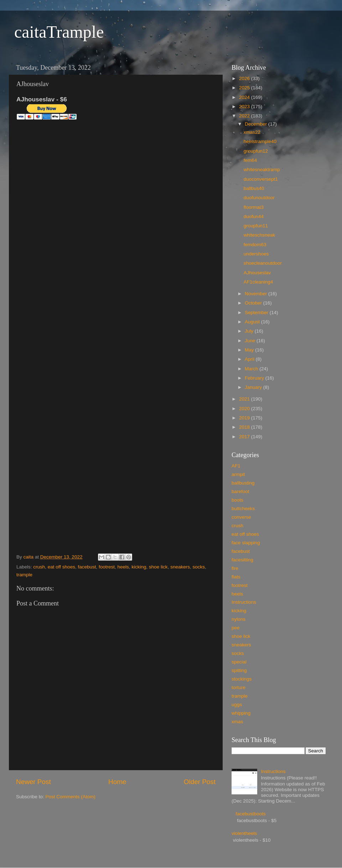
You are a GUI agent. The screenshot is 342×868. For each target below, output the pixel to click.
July (250, 331)
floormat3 (254, 207)
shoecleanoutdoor (263, 263)
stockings (242, 679)
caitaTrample (59, 32)
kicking (139, 567)
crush (39, 567)
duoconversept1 (261, 179)
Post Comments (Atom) (71, 797)
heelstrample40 (260, 141)
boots (237, 500)
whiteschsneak (260, 235)
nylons (239, 619)
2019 (245, 418)
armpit (238, 474)
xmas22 (252, 132)
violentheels (244, 833)
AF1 (236, 466)
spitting (239, 670)
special (239, 662)
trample (24, 575)
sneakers (180, 567)
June (251, 341)
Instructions (244, 602)
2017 (245, 437)
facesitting (242, 560)
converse (241, 517)
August (253, 322)
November (256, 294)
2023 (245, 107)
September (257, 313)
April (250, 359)
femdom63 (255, 245)
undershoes (256, 254)
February (255, 378)
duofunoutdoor (259, 198)
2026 (245, 78)
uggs (237, 705)
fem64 (250, 160)
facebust (87, 567)
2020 (245, 409)
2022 (245, 116)
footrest (107, 567)
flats (236, 577)
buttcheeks (243, 509)
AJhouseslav (257, 273)
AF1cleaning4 (258, 282)
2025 (245, 88)
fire (235, 568)
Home (117, 782)
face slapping (246, 543)
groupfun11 (256, 226)
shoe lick (158, 567)
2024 (245, 97)
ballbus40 (254, 188)
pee (236, 628)
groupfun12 (256, 151)
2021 (245, 399)
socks (199, 567)
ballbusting (243, 483)
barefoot (240, 491)
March (252, 369)
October (254, 303)
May (250, 350)
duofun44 (254, 216)
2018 (245, 427)
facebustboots (250, 814)
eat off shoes (61, 567)
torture (239, 687)
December (256, 124)
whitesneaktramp (262, 170)
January (254, 387)
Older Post (200, 782)
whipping (241, 713)
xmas (237, 722)
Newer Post (33, 782)
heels (123, 567)
